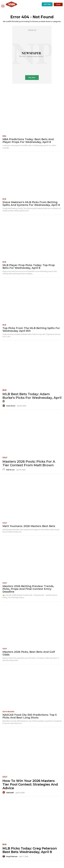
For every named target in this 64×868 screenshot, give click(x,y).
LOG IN (58, 4)
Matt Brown (10, 470)
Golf (5, 458)
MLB (4, 199)
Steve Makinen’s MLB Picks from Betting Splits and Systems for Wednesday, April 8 (31, 204)
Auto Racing (8, 712)
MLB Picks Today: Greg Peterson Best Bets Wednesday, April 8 (30, 850)
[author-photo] (4, 406)
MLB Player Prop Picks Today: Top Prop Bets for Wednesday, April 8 (29, 267)
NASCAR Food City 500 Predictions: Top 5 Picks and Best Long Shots (30, 716)
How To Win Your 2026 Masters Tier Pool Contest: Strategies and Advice (30, 784)
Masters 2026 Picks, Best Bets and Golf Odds (29, 653)
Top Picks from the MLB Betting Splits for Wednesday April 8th (31, 329)
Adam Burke (11, 406)
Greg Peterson (12, 856)
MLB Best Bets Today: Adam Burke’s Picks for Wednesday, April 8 (32, 398)
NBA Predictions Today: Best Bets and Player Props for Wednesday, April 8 (28, 141)
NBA (4, 136)
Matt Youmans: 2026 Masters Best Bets (29, 526)
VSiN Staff (10, 793)
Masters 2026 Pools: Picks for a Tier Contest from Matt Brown (29, 463)
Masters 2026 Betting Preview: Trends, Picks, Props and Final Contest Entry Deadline (28, 589)
